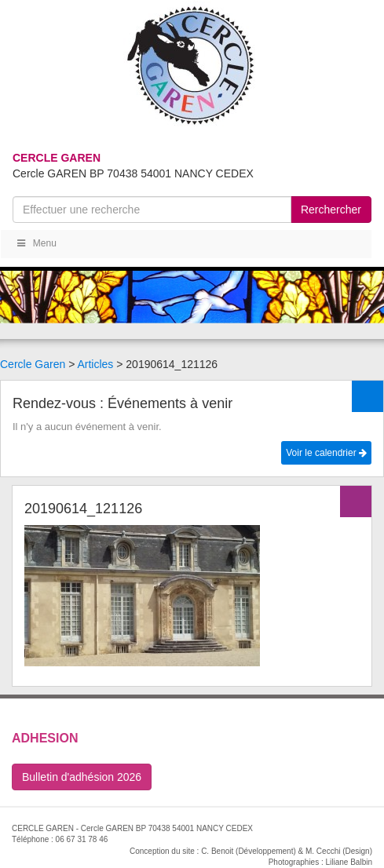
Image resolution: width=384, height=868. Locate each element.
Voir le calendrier (326, 453)
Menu (36, 243)
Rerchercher (331, 210)
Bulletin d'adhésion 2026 (82, 777)
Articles (95, 364)
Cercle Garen (33, 364)
